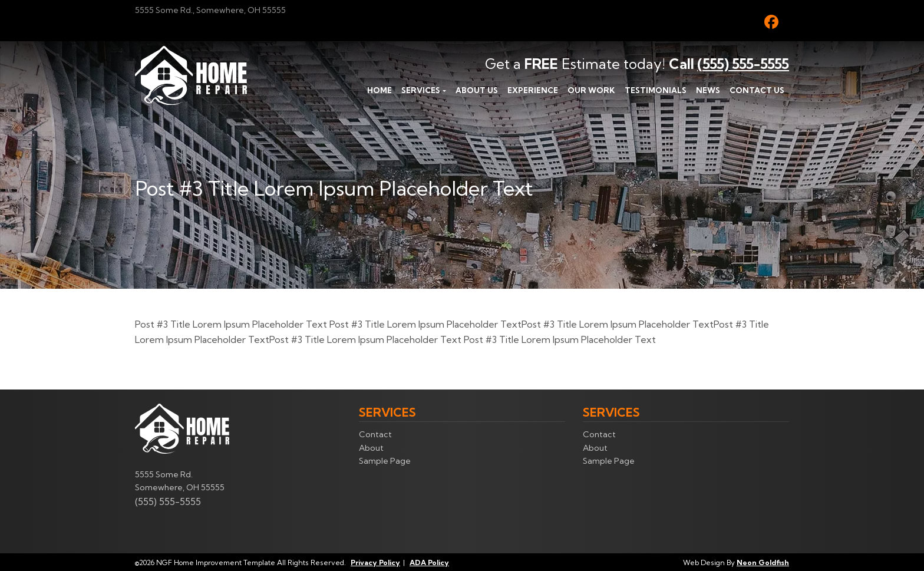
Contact (375, 434)
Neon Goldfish (763, 562)
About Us (477, 90)
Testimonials (656, 90)
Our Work (591, 90)
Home (379, 90)
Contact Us (757, 90)
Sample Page (385, 461)
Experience (533, 90)
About (371, 448)
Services (421, 90)
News (708, 90)
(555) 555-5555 (743, 64)
